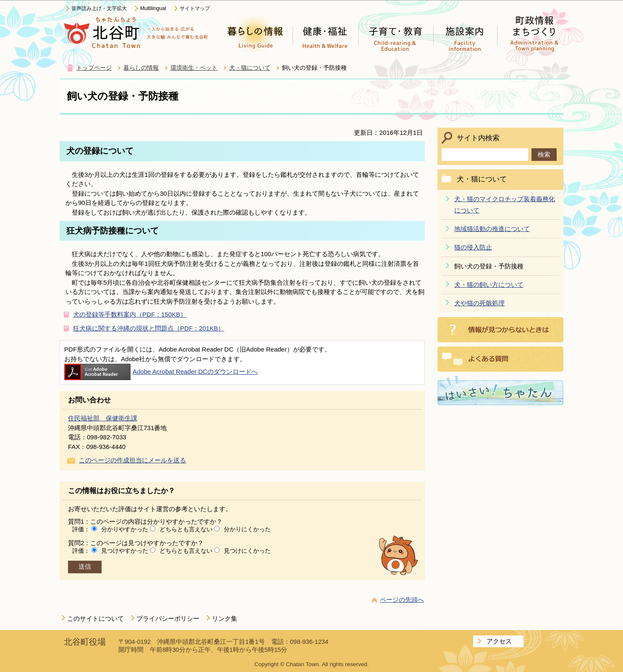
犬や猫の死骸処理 (479, 303)
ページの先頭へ (402, 600)
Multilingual (153, 8)
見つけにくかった (247, 551)
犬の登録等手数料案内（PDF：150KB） (130, 314)
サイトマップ (195, 8)
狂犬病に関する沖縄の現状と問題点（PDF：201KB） (149, 328)
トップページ (94, 68)
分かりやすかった (125, 529)
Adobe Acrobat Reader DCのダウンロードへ (161, 371)
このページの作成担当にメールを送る (132, 460)
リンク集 (225, 618)
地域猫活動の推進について (492, 229)
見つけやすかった (125, 551)
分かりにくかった (247, 529)
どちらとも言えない (186, 529)
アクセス (499, 641)
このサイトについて (96, 618)
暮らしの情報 (141, 68)
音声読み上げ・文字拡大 (99, 8)
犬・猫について (250, 68)
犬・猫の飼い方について (489, 285)
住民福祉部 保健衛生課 (103, 418)
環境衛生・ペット (194, 68)
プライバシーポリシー (168, 618)
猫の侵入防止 (473, 247)
